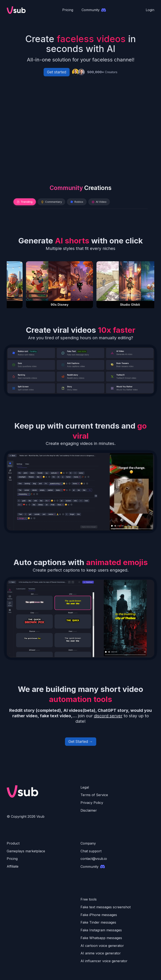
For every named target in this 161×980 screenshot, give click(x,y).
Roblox (77, 202)
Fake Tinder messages (98, 922)
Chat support (91, 851)
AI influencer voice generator (104, 961)
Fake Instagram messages (101, 930)
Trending (25, 202)
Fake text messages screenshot (106, 907)
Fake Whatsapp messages (101, 938)
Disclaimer (89, 810)
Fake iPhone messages (99, 915)
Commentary (51, 202)
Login (150, 10)
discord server (108, 716)
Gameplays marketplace (26, 851)
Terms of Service (94, 795)
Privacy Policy (92, 803)
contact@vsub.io (94, 859)
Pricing (68, 10)
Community (93, 867)
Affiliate (13, 866)
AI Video (99, 202)
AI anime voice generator (101, 953)
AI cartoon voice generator (102, 946)
